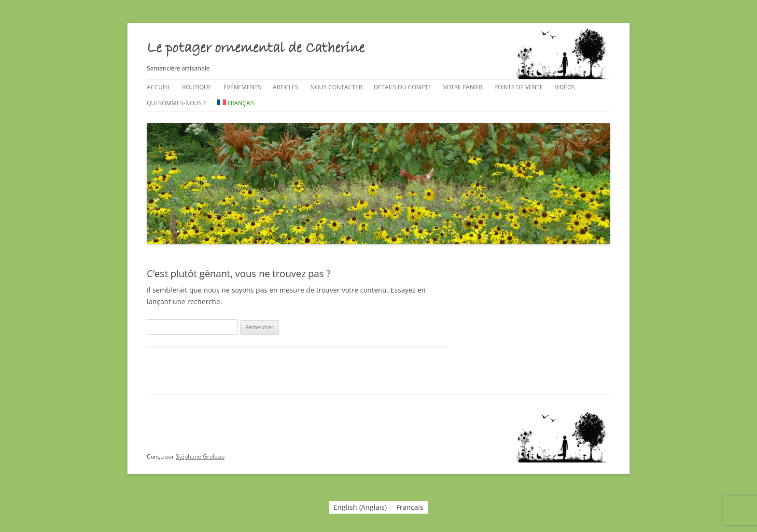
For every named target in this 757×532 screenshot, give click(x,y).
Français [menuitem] (410, 507)
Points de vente (519, 87)
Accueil (159, 87)
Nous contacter (336, 87)
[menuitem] (236, 103)
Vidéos (565, 87)
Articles (286, 87)
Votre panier (463, 87)
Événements (242, 87)
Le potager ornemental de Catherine (256, 48)
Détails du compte (403, 87)
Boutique (197, 87)
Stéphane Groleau (200, 456)
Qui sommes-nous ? (176, 103)
